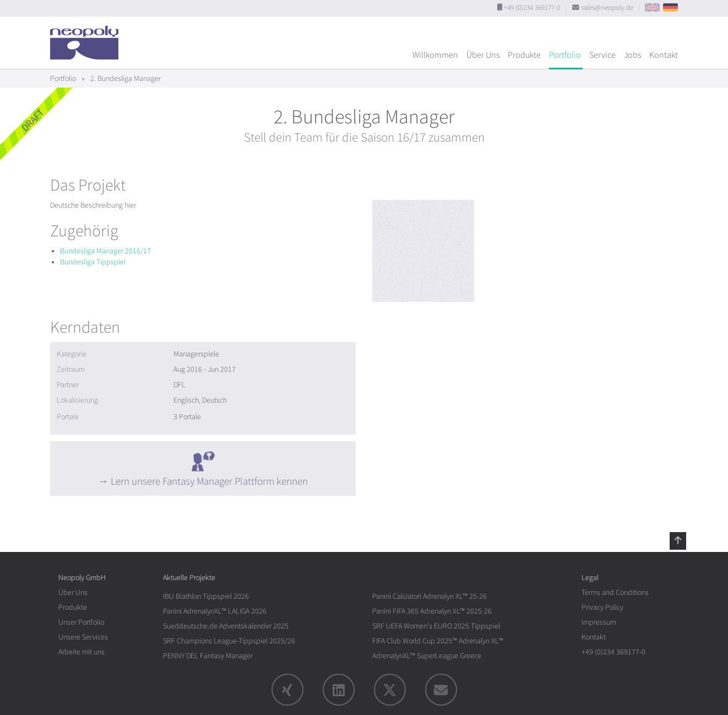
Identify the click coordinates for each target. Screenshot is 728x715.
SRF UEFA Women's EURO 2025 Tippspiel (436, 626)
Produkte (524, 55)
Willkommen (435, 55)
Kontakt (664, 55)
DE (670, 7)
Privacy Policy (602, 607)
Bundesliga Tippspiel (93, 262)
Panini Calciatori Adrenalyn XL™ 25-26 (430, 596)
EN (652, 7)
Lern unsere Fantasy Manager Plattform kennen (209, 481)
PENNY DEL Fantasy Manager (208, 656)
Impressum (599, 622)
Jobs (632, 55)
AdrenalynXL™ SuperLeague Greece (427, 656)
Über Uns (483, 55)
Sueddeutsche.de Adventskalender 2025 (226, 626)
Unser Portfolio (81, 622)
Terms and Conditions (615, 592)
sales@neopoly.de (607, 8)
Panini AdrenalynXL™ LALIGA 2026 (215, 611)
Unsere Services (83, 637)
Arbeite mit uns (82, 652)
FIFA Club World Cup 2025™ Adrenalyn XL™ (438, 641)
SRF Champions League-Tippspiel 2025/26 (229, 641)
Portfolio (565, 55)
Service (602, 55)
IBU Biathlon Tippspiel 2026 (206, 596)
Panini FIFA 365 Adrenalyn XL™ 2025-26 (432, 611)
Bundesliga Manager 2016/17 (105, 251)
